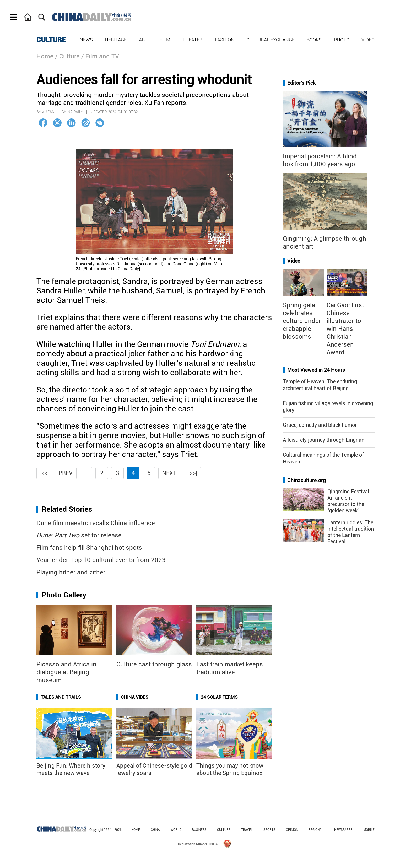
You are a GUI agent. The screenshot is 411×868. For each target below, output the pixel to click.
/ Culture (67, 56)
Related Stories (67, 509)
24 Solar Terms (219, 697)
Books (314, 40)
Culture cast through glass (154, 664)
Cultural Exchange (271, 40)
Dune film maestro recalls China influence (96, 523)
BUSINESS (199, 830)
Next (169, 473)
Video (368, 40)
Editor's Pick (302, 83)
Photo (342, 40)
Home (45, 56)
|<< (44, 473)
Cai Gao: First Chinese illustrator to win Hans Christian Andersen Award (345, 329)
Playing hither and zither (71, 572)
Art (143, 40)
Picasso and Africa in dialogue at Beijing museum (66, 672)
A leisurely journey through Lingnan (324, 440)
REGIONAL (316, 830)
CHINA (155, 830)
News (86, 40)
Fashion (225, 40)
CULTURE (51, 40)
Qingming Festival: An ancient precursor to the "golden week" (349, 501)
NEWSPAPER (343, 830)
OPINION (292, 830)
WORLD (176, 830)
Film (165, 40)
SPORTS (269, 830)
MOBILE (369, 830)
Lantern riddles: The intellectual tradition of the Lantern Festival (351, 532)
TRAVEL (247, 830)
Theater (193, 40)
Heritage (116, 40)
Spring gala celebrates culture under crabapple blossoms (302, 321)
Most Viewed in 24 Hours (316, 370)
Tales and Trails (61, 697)
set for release (79, 535)
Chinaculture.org (307, 480)
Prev (66, 473)
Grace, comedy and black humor (320, 425)
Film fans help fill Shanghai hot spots (89, 548)
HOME (136, 830)
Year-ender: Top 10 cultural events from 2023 (101, 560)
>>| (193, 473)
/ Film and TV (100, 56)
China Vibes (135, 697)
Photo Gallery (64, 595)
